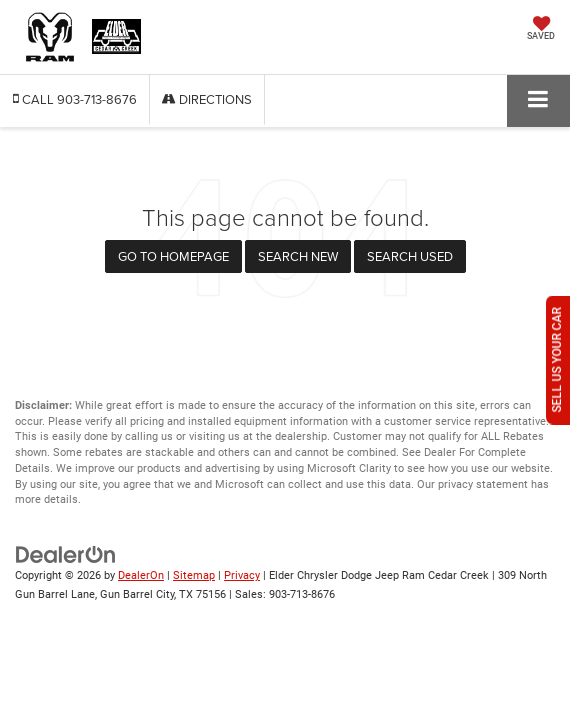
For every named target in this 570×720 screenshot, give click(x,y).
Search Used (410, 256)
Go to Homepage (173, 256)
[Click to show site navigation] (538, 100)
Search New (298, 256)
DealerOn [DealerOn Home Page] (141, 575)
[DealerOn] (66, 554)
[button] (75, 99)
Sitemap (194, 575)
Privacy (242, 575)
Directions (207, 99)
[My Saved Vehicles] (541, 30)
